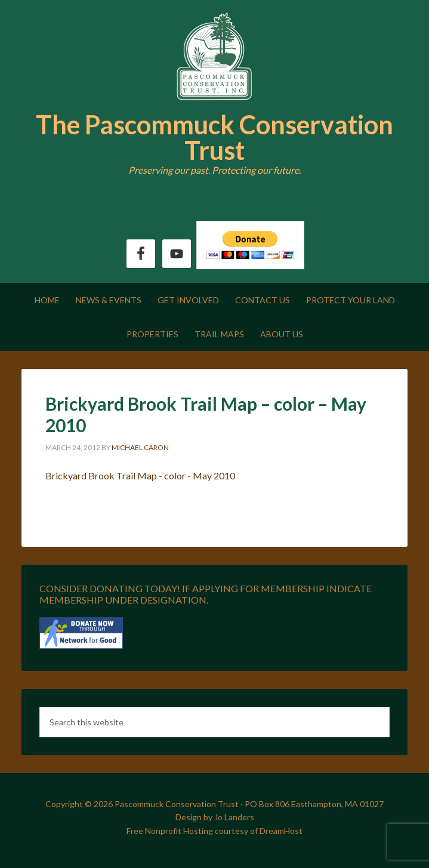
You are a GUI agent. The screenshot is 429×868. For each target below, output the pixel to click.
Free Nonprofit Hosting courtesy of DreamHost (215, 831)
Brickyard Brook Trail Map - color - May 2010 (140, 475)
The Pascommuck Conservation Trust (215, 137)
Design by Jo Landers (215, 817)
